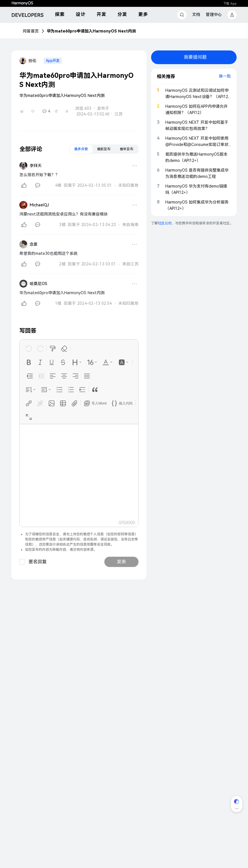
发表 (121, 562)
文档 (196, 15)
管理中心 (214, 15)
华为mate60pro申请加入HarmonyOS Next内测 (91, 31)
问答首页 (31, 31)
